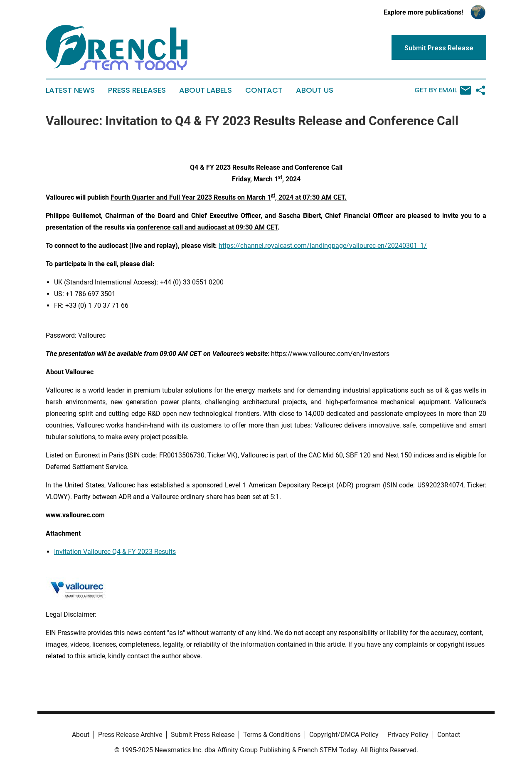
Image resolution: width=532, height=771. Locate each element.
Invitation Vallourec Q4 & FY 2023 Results (115, 552)
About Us (315, 90)
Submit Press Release (203, 735)
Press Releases (137, 90)
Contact (264, 90)
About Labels (206, 90)
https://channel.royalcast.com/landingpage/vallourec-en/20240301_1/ (323, 246)
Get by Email (443, 90)
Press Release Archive (130, 735)
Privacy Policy (408, 735)
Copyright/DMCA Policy (344, 735)
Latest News (70, 90)
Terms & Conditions (272, 735)
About (81, 735)
